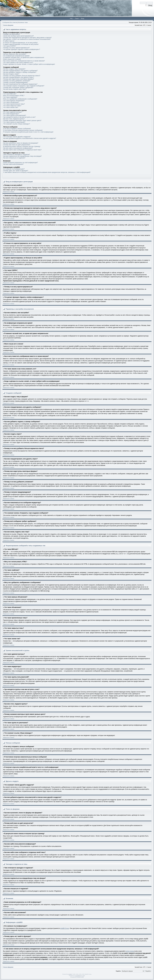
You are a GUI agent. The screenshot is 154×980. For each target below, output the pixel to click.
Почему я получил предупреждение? (16, 82)
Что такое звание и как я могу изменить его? (18, 63)
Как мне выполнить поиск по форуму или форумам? (21, 143)
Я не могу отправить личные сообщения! (17, 129)
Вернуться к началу (9, 192)
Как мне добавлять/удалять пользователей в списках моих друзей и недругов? (30, 138)
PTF (84, 976)
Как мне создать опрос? (11, 74)
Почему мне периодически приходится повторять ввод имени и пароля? (27, 38)
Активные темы (23, 22)
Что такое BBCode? (10, 94)
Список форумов (8, 25)
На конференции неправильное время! (16, 56)
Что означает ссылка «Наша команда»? (17, 124)
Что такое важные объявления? (14, 101)
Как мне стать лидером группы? (14, 119)
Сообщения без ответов (10, 22)
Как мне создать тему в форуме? (14, 69)
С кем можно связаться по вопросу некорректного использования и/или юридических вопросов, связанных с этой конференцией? (47, 172)
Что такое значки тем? (11, 107)
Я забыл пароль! (9, 41)
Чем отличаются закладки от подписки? (17, 155)
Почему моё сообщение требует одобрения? (18, 88)
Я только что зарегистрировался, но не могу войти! (20, 43)
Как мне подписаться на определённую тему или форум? (22, 156)
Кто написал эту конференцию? (14, 169)
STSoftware (78, 976)
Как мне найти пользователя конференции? (18, 148)
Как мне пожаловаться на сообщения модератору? (20, 84)
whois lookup (130, 951)
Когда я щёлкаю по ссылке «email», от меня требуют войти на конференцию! (29, 64)
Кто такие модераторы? (11, 114)
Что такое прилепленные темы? (14, 104)
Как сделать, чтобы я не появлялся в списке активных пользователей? (27, 39)
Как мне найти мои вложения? (13, 164)
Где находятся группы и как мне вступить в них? (19, 117)
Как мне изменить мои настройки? (15, 54)
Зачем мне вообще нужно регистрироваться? (18, 36)
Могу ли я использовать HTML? (14, 96)
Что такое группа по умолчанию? (14, 122)
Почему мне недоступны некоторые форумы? (19, 79)
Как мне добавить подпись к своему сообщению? (20, 72)
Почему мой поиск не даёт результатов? (17, 145)
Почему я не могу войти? (12, 34)
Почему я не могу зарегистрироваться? (16, 48)
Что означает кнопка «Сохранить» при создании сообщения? (24, 86)
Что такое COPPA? (10, 46)
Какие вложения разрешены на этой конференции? (21, 163)
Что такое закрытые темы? (12, 106)
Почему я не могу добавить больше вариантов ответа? (22, 76)
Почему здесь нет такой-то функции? (16, 171)
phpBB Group (65, 928)
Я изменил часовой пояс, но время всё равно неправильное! (24, 57)
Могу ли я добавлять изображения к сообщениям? (20, 99)
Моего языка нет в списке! (12, 59)
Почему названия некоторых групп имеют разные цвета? (22, 121)
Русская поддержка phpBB (77, 977)
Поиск (77, 18)
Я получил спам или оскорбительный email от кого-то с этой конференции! (28, 132)
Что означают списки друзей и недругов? (17, 137)
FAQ (71, 18)
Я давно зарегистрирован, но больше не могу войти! (21, 44)
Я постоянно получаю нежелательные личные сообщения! (23, 130)
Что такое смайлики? (10, 97)
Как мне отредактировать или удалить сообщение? (20, 71)
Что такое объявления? (11, 102)
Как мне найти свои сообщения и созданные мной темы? (22, 150)
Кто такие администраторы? (13, 112)
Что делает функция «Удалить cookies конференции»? (22, 49)
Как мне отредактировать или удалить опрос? (19, 77)
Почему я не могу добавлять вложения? (17, 81)
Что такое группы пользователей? (15, 115)
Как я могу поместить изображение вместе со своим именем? (24, 61)
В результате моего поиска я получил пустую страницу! (22, 146)
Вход (83, 18)
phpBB (70, 974)
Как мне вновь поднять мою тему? (15, 89)
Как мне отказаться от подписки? (14, 158)
